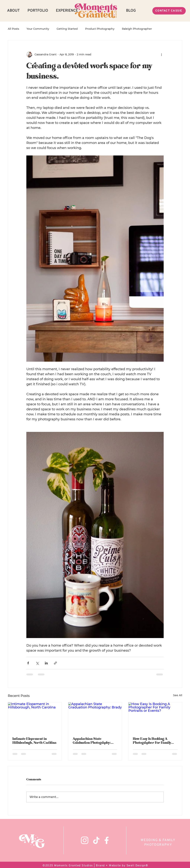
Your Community (38, 29)
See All (178, 695)
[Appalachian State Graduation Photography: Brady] (95, 717)
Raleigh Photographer (137, 29)
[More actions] (161, 54)
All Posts (13, 29)
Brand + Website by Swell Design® (122, 866)
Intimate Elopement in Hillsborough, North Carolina (34, 741)
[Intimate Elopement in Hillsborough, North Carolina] (35, 717)
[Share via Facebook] (28, 663)
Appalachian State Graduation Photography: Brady (92, 741)
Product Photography (100, 29)
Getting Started (67, 29)
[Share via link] (55, 663)
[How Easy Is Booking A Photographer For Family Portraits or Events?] (155, 717)
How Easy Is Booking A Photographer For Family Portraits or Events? (152, 741)
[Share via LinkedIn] (46, 663)
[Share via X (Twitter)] (37, 663)
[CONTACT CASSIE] (169, 11)
